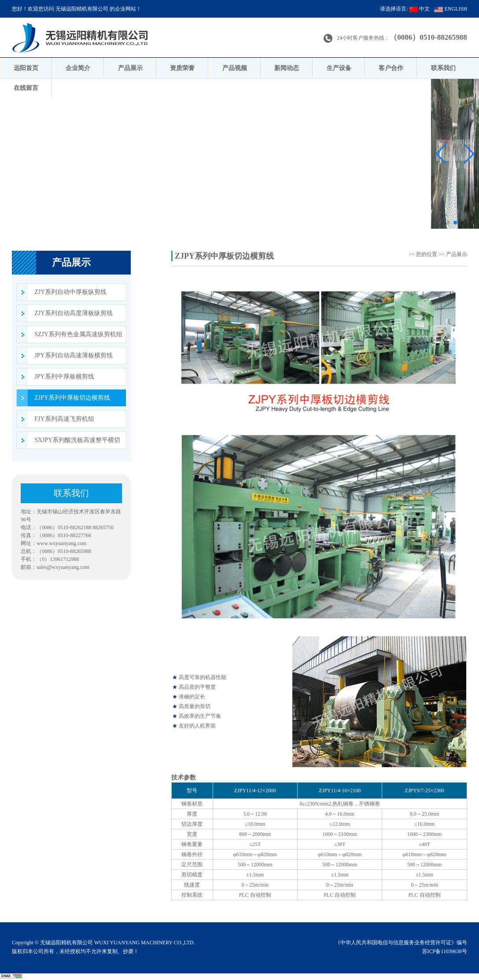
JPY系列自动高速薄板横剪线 (73, 355)
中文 (419, 9)
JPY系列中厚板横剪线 (64, 377)
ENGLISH (450, 9)
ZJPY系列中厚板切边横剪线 (72, 398)
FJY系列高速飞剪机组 (64, 419)
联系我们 (443, 68)
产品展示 (130, 68)
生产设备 (339, 68)
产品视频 (235, 68)
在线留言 (26, 88)
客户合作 (391, 68)
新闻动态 (287, 68)
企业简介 (78, 68)
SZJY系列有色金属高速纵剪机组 (78, 334)
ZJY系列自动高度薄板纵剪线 (74, 313)
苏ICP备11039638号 (445, 951)
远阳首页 (26, 68)
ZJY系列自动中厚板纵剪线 (70, 292)
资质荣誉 (182, 68)
